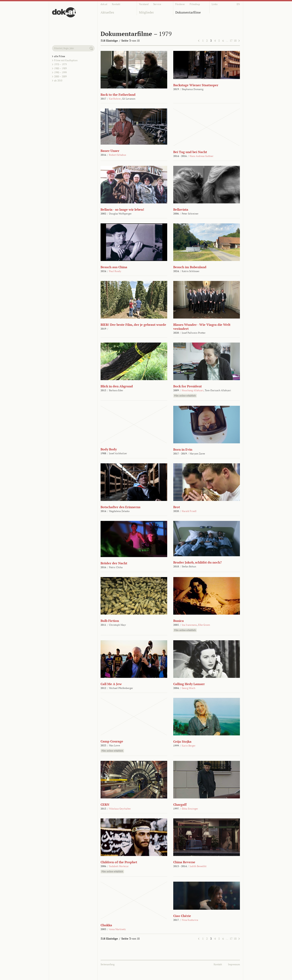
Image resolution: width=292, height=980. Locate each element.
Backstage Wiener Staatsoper (196, 85)
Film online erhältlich (185, 396)
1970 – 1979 (60, 64)
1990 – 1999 (60, 72)
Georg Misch (189, 688)
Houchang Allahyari (193, 390)
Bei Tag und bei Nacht (190, 152)
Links (215, 4)
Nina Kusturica (190, 920)
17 (231, 40)
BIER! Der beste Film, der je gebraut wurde (133, 325)
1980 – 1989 (60, 68)
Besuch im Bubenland (190, 267)
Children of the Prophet (119, 862)
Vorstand (144, 4)
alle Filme (60, 56)
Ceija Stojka (182, 741)
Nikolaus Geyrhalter (120, 809)
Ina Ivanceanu (189, 625)
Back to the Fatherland (118, 95)
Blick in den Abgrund (117, 386)
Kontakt (116, 4)
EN (238, 4)
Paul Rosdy (115, 271)
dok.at (104, 4)
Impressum (234, 964)
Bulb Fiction (110, 621)
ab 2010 (58, 80)
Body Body (109, 449)
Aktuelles (107, 12)
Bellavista (181, 209)
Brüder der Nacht (114, 563)
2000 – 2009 (60, 76)
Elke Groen (204, 625)
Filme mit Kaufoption (66, 60)
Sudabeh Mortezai (119, 866)
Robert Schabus (118, 155)
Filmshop (195, 4)
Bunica (179, 621)
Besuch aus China (114, 267)
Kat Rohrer (115, 99)
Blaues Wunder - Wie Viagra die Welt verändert (202, 327)
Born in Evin (183, 449)
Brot (177, 507)
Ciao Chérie (182, 916)
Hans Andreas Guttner (202, 156)
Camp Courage (112, 741)
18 (235, 40)
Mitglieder (146, 12)
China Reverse (184, 862)
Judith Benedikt (198, 866)
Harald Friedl (189, 511)
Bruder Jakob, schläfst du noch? (197, 562)
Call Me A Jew (111, 684)
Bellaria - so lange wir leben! (122, 209)
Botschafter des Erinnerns (120, 507)
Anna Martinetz (117, 929)
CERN (105, 804)
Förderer (180, 4)
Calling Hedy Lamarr (189, 684)
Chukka (106, 925)
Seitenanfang (108, 964)
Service (157, 4)
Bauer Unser (110, 151)
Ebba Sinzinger (190, 809)
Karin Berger (189, 746)
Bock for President (187, 386)
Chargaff (180, 804)
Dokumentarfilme (188, 12)
